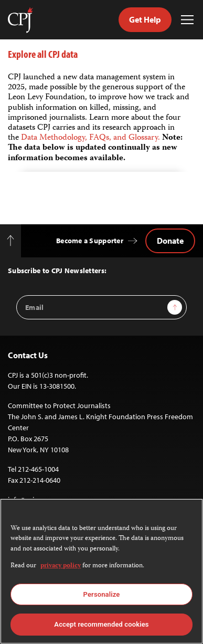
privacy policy (61, 566)
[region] (101, 571)
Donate (170, 241)
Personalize (102, 594)
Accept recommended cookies (101, 624)
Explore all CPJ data (43, 54)
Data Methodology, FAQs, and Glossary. (92, 138)
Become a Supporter (90, 241)
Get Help (145, 19)
